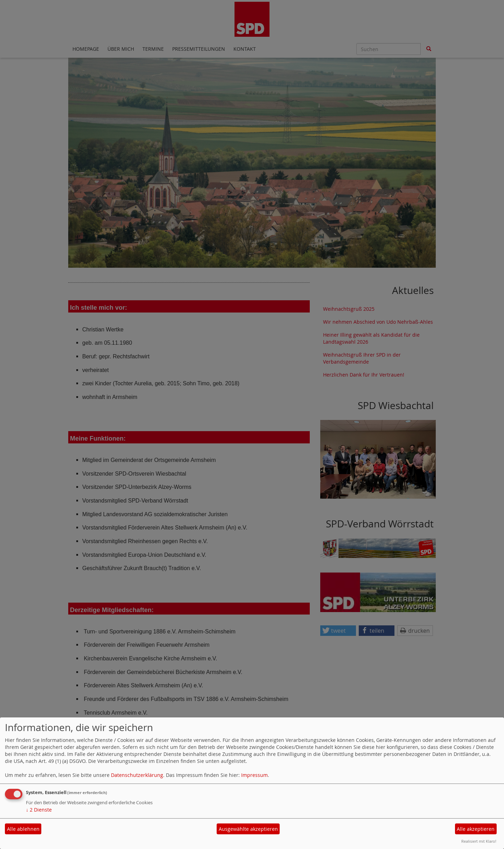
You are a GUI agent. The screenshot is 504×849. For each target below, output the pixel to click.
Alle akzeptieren (476, 829)
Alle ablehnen (23, 829)
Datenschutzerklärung (137, 775)
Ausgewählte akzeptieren (248, 829)
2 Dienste (39, 810)
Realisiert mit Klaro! (479, 841)
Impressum (254, 775)
